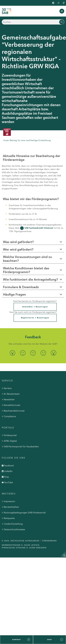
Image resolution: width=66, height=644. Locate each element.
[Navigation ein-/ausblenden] (62, 11)
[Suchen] (33, 22)
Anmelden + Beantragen (35, 307)
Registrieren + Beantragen (35, 318)
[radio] (13, 353)
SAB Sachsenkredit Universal (39, 228)
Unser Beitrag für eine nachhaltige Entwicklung (27, 140)
